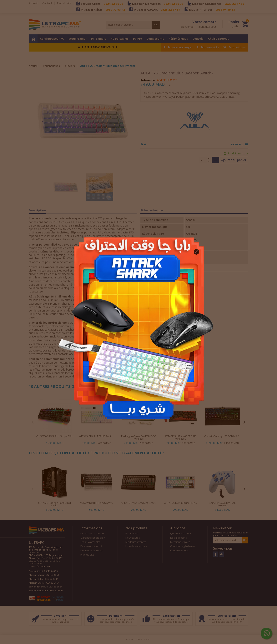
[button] (196, 252)
